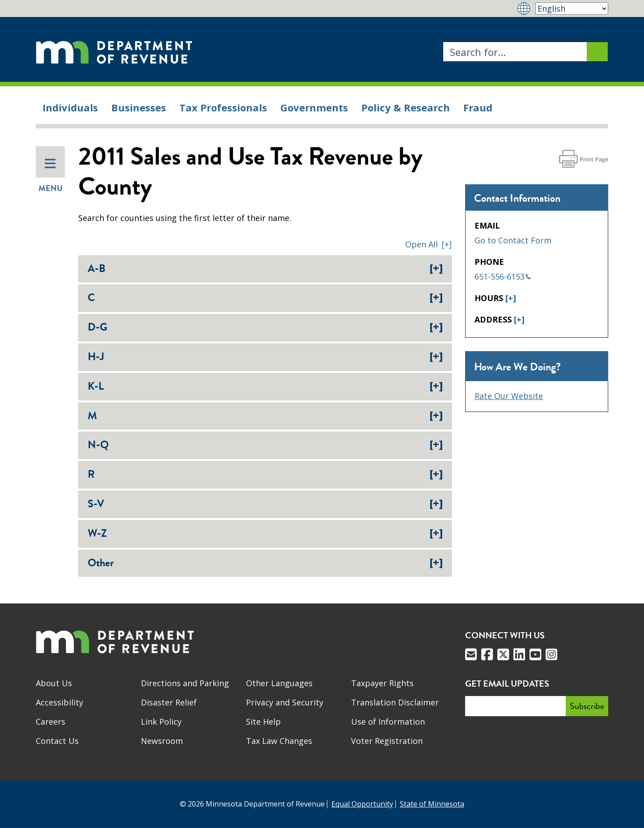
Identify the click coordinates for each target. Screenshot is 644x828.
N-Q (265, 445)
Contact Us (57, 741)
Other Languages (279, 683)
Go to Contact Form (513, 240)
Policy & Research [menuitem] (406, 107)
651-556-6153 (503, 276)
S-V (265, 504)
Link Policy (161, 722)
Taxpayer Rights (382, 683)
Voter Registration (387, 741)
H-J (265, 357)
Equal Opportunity (362, 804)
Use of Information (388, 722)
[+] (511, 298)
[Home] (114, 52)
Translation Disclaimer (395, 702)
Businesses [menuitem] (139, 107)
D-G (265, 327)
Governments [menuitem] (314, 107)
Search (443, 42)
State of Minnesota (432, 804)
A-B (265, 268)
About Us (54, 683)
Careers (51, 722)
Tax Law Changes (279, 741)
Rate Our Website (509, 396)
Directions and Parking (185, 683)
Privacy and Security (285, 702)
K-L (265, 386)
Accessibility (59, 702)
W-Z (265, 533)
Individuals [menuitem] (70, 107)
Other (265, 563)
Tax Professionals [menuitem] (223, 107)
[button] (428, 244)
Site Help (263, 722)
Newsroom (162, 741)
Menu (51, 176)
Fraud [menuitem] (478, 107)
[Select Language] (572, 8)
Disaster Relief (169, 702)
